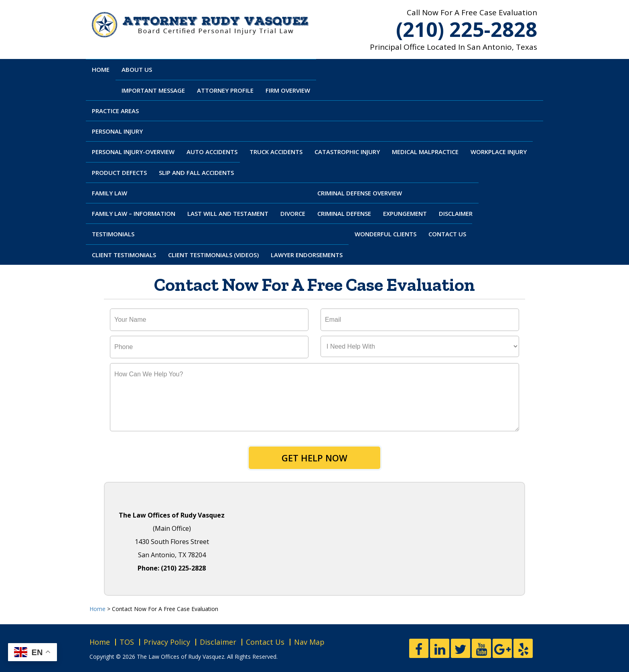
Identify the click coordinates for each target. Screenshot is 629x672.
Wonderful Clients (386, 234)
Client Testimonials (124, 255)
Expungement (405, 213)
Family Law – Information (134, 213)
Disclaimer (456, 213)
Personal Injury (117, 131)
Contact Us (447, 234)
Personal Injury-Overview (133, 152)
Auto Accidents (212, 152)
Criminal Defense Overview (360, 193)
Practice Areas (115, 111)
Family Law (110, 193)
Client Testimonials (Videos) (213, 255)
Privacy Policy (167, 642)
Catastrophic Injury (347, 152)
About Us (137, 69)
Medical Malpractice (425, 152)
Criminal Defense (344, 213)
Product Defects (119, 173)
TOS (127, 642)
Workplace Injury (499, 152)
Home (101, 69)
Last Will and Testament (228, 213)
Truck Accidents (276, 152)
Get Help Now (314, 458)
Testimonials (113, 234)
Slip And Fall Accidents (196, 173)
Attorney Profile (225, 90)
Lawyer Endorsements (307, 255)
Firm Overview (288, 90)
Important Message (153, 90)
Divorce (293, 213)
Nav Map (309, 642)
